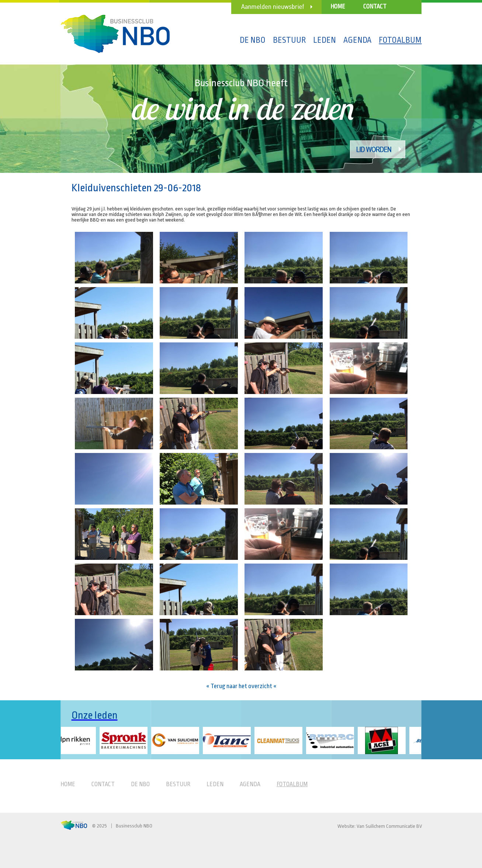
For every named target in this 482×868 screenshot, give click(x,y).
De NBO (253, 40)
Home (338, 7)
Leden (325, 40)
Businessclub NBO (134, 826)
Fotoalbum (400, 40)
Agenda (357, 40)
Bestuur (289, 40)
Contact (375, 7)
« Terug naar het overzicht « (241, 686)
